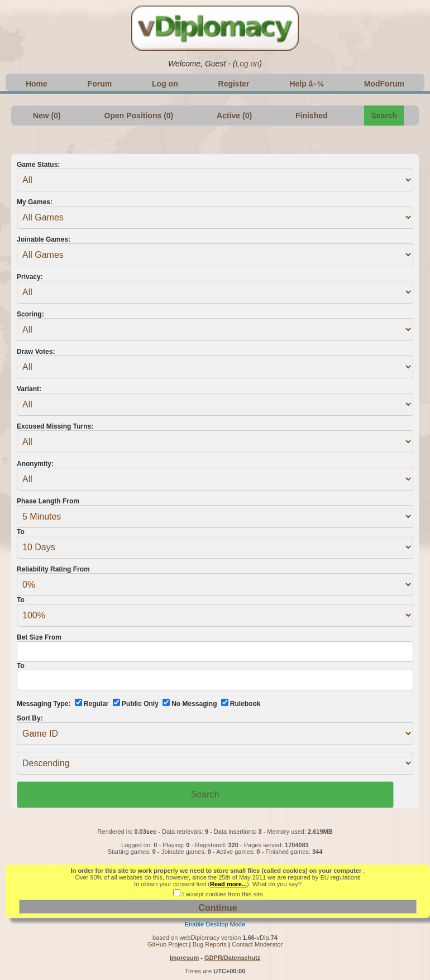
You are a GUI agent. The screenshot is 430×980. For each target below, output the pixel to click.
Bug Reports (210, 944)
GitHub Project (168, 944)
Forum (100, 84)
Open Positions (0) (139, 116)
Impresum (185, 958)
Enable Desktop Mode (215, 924)
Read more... (228, 884)
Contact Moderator (257, 944)
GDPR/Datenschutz (232, 958)
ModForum (384, 84)
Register (234, 84)
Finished (312, 116)
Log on (247, 64)
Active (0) (234, 116)
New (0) (47, 116)
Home (37, 84)
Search (384, 116)
